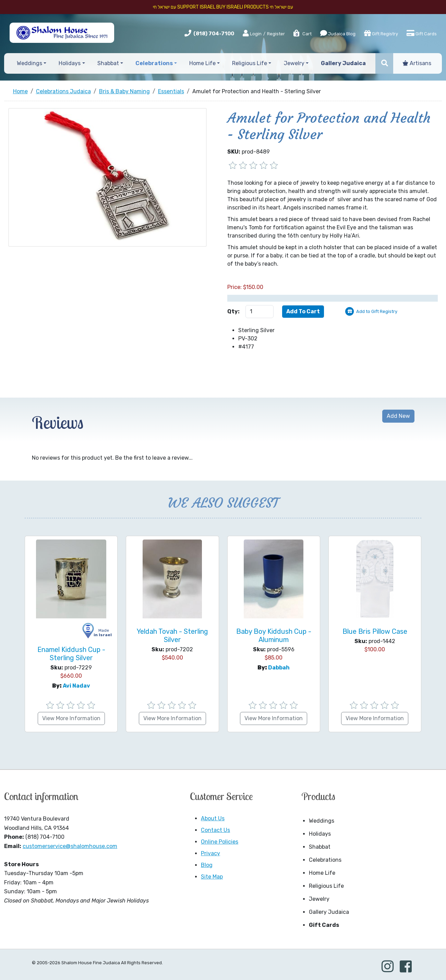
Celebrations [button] (154, 63)
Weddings (322, 821)
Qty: (233, 311)
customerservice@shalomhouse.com (70, 846)
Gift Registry (381, 33)
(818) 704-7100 (214, 34)
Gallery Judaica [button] (343, 63)
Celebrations (325, 860)
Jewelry (319, 899)
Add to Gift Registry (377, 311)
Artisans (417, 63)
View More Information (71, 718)
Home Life (322, 873)
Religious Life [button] (250, 63)
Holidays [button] (70, 63)
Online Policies (220, 842)
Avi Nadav (76, 686)
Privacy (210, 853)
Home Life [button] (202, 63)
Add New (398, 416)
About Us (213, 818)
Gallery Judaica (329, 912)
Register (276, 34)
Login (252, 34)
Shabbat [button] (108, 63)
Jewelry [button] (294, 63)
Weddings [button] (29, 63)
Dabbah (279, 668)
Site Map (212, 877)
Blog (207, 865)
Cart (302, 34)
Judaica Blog (338, 33)
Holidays (320, 834)
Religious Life (326, 886)
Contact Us (215, 830)
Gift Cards (422, 33)
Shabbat (320, 847)
